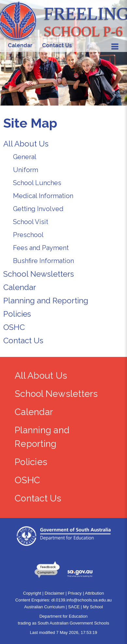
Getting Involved (38, 209)
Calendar (20, 287)
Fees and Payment (41, 248)
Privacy (75, 593)
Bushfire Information (43, 261)
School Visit (31, 222)
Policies (17, 314)
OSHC (14, 327)
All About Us (26, 144)
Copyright (32, 593)
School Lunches (37, 183)
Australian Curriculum (44, 607)
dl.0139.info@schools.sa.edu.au (82, 600)
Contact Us (23, 341)
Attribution (95, 593)
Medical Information (43, 196)
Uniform (26, 170)
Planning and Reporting (46, 301)
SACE (74, 607)
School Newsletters (39, 274)
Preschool (28, 235)
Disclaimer (55, 593)
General (25, 157)
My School (93, 607)
